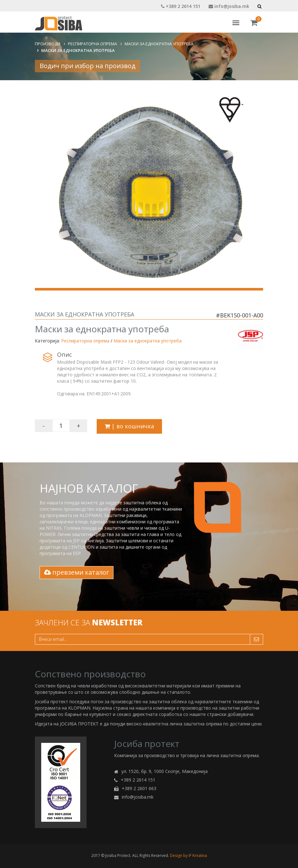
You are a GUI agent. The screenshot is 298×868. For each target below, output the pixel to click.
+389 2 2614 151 (181, 6)
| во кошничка (129, 426)
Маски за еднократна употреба (159, 44)
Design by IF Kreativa (188, 855)
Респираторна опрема (92, 44)
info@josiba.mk (229, 6)
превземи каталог (77, 572)
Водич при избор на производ (87, 66)
